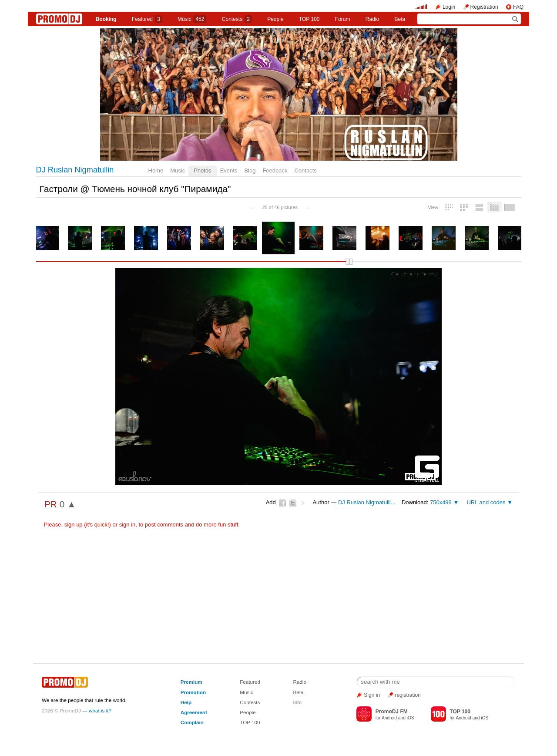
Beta (400, 19)
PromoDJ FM (392, 712)
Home (156, 170)
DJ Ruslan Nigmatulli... (367, 502)
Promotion (193, 692)
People (275, 19)
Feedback (275, 170)
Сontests (237, 19)
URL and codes (486, 502)
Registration (484, 7)
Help (186, 702)
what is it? (100, 710)
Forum (343, 19)
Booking (106, 19)
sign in (128, 525)
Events (229, 170)
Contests (250, 702)
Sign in (372, 695)
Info (297, 702)
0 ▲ (68, 504)
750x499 (441, 502)
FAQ (518, 7)
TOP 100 (309, 19)
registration (408, 695)
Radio (372, 19)
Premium (191, 682)
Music (192, 19)
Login (449, 7)
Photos (202, 170)
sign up (74, 525)
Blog (250, 170)
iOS (411, 718)
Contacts (306, 170)
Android (389, 718)
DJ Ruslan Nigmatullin (75, 170)
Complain (192, 722)
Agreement (194, 712)
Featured (147, 19)
